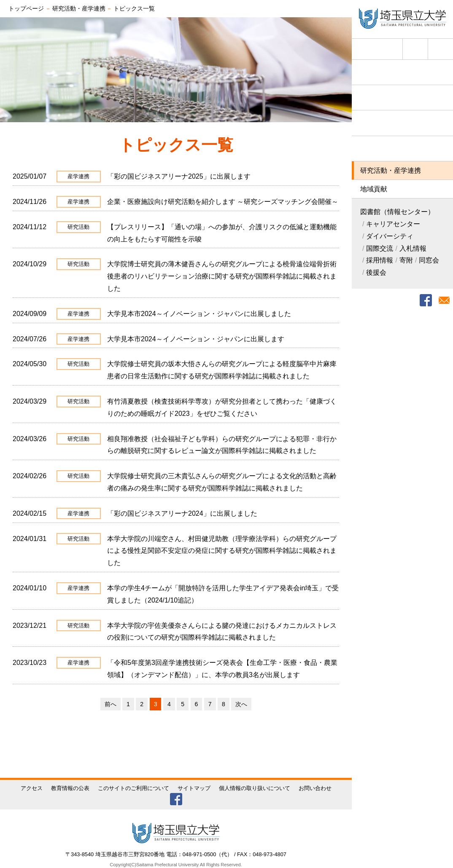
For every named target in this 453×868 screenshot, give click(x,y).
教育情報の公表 (70, 788)
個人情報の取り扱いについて (255, 788)
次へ (241, 704)
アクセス (415, 49)
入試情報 (402, 98)
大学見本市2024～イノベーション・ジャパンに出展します (196, 339)
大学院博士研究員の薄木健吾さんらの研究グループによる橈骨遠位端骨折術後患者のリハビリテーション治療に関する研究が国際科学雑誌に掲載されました (222, 276)
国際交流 (380, 248)
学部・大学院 (402, 123)
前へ (111, 704)
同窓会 (429, 260)
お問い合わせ (315, 788)
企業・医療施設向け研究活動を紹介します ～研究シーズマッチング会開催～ (223, 202)
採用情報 (380, 260)
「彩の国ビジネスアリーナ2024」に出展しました (182, 513)
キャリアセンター (393, 224)
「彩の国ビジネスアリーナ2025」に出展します (179, 176)
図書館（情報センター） (397, 212)
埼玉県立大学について (402, 72)
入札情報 (413, 248)
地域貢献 (374, 189)
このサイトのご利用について (133, 788)
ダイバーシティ (390, 236)
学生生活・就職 (402, 149)
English (388, 47)
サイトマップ (194, 788)
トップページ (26, 8)
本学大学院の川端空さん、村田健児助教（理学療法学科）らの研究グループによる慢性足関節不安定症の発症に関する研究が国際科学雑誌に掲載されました (222, 551)
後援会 (376, 272)
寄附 (406, 260)
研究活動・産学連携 (391, 170)
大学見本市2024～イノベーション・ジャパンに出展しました (199, 314)
